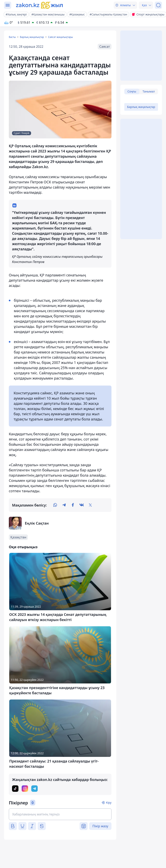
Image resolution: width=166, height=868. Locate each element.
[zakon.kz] (39, 5)
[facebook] (73, 505)
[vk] (82, 505)
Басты (12, 37)
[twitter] (90, 505)
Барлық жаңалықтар (32, 37)
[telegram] (64, 505)
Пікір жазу (100, 826)
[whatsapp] (55, 505)
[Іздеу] (158, 5)
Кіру (109, 803)
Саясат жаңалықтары (60, 37)
